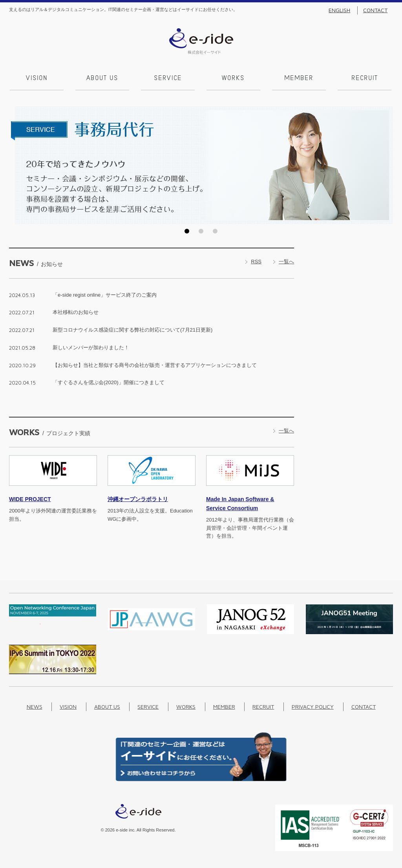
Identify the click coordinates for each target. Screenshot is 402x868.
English (339, 10)
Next (385, 165)
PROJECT (30, 499)
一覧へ (286, 261)
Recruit (364, 78)
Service (167, 78)
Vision (36, 78)
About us (101, 78)
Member (298, 78)
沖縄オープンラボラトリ (138, 499)
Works (233, 78)
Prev (17, 165)
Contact (375, 10)
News (35, 706)
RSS (256, 261)
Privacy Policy (313, 706)
